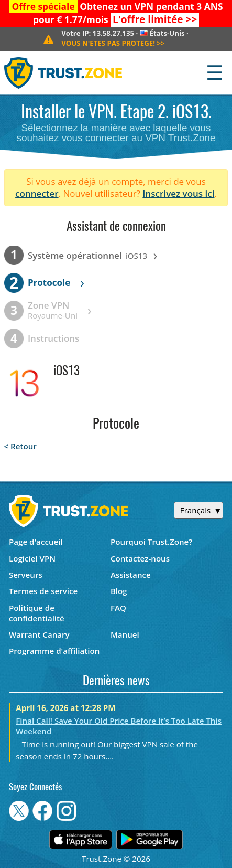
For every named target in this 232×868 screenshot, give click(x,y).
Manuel (125, 634)
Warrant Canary (39, 634)
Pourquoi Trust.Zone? (151, 542)
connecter (37, 193)
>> (155, 19)
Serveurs (26, 575)
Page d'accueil (36, 542)
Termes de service (43, 591)
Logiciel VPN (32, 558)
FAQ (118, 608)
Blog (119, 591)
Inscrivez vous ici (178, 193)
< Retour (20, 446)
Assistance (131, 575)
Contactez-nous (140, 558)
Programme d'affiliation (54, 651)
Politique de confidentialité (37, 613)
